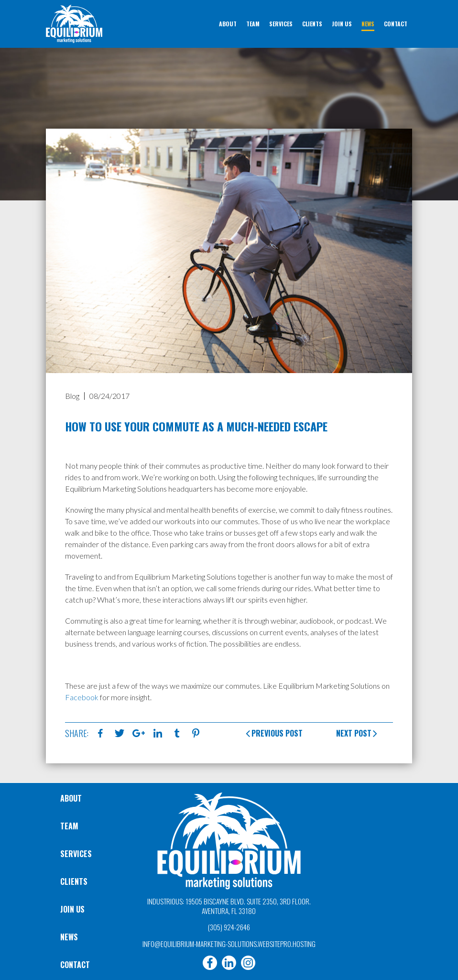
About (71, 798)
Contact (75, 965)
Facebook (82, 697)
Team (69, 826)
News (69, 937)
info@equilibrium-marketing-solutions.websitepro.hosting (229, 944)
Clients (74, 881)
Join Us (72, 909)
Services (76, 854)
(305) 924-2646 (229, 927)
